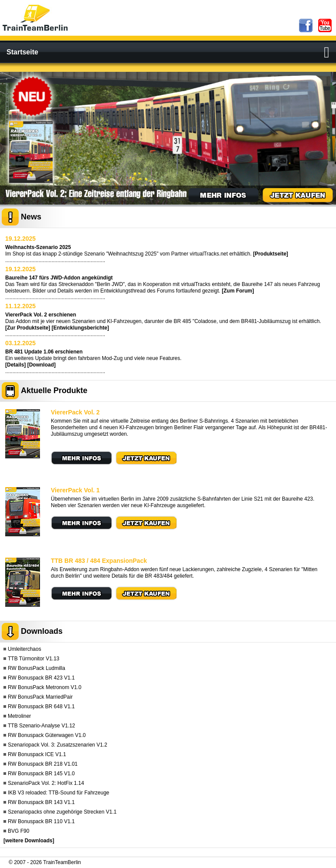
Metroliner (19, 716)
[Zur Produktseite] (28, 328)
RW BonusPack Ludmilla (37, 668)
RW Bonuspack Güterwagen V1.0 (47, 735)
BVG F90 (18, 831)
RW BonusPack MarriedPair (40, 697)
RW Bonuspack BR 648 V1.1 (41, 707)
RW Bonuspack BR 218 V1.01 (43, 764)
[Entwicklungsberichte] (80, 328)
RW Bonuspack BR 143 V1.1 (41, 802)
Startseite (22, 52)
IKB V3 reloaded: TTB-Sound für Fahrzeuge (58, 793)
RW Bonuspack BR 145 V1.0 (41, 774)
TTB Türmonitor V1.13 (34, 659)
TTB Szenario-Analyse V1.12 (42, 726)
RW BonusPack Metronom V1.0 (45, 687)
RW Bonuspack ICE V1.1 (37, 754)
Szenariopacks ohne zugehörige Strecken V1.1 (62, 812)
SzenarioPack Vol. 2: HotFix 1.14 (46, 783)
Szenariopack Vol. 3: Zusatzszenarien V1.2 (58, 745)
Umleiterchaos (25, 649)
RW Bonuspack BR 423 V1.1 (41, 678)
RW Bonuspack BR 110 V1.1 (41, 821)
